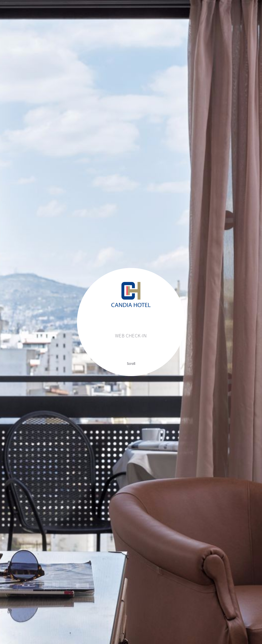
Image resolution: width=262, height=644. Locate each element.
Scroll (131, 363)
